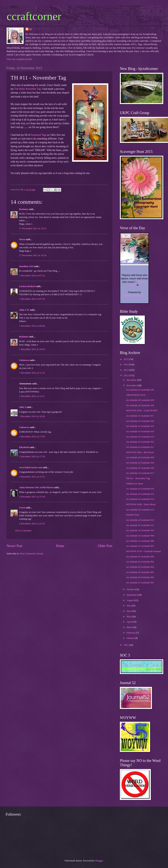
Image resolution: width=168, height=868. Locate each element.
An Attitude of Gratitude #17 (140, 473)
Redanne (24, 209)
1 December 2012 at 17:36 (32, 457)
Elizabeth (24, 447)
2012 (126, 375)
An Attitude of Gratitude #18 (140, 468)
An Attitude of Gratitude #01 (140, 583)
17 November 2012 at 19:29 (33, 255)
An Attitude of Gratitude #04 (140, 567)
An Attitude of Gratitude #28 (140, 405)
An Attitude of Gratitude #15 (140, 494)
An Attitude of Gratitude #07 (140, 546)
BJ (31, 29)
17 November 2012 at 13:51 (33, 228)
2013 (126, 370)
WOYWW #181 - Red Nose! (140, 452)
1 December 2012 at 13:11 (32, 396)
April (129, 622)
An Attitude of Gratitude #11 (140, 525)
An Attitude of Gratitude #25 (140, 426)
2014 (126, 365)
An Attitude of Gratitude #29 (140, 400)
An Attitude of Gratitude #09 (140, 536)
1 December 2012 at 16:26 (32, 416)
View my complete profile (19, 59)
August (130, 600)
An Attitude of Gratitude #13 (140, 510)
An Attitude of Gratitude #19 (140, 463)
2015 (126, 359)
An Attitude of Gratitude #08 (140, 541)
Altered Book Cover (136, 395)
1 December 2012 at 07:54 (32, 299)
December (132, 380)
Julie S (23, 407)
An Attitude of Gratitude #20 (140, 457)
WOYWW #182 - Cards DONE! (142, 411)
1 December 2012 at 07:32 (32, 276)
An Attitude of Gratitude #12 (140, 520)
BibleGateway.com (134, 296)
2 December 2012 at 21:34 (32, 497)
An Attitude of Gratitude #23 (140, 437)
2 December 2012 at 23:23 (32, 524)
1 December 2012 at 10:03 (32, 349)
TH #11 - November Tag (138, 478)
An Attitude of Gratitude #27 (140, 416)
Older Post (105, 546)
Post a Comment (23, 531)
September (132, 595)
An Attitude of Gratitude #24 (140, 431)
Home (60, 546)
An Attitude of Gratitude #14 (140, 499)
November (132, 385)
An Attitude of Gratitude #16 (140, 489)
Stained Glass (133, 515)
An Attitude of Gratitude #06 (140, 557)
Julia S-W (24, 310)
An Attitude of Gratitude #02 (140, 577)
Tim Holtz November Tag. (28, 89)
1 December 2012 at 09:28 (32, 326)
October (131, 589)
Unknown (24, 360)
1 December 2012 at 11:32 (32, 373)
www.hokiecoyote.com (31, 467)
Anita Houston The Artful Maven (36, 487)
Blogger (99, 861)
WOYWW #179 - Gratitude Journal (143, 551)
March (130, 627)
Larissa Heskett (27, 286)
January (131, 638)
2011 (126, 645)
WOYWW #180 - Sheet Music (141, 504)
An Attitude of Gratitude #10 (140, 530)
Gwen (22, 508)
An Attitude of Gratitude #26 (140, 421)
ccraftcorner (34, 16)
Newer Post (15, 546)
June (129, 611)
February (131, 633)
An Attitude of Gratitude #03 (140, 572)
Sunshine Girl (26, 266)
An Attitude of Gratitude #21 (140, 447)
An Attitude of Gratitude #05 (140, 562)
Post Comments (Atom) (32, 554)
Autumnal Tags (39, 135)
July (129, 606)
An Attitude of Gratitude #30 (140, 390)
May (129, 617)
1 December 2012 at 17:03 (32, 437)
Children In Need (134, 484)
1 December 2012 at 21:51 (32, 477)
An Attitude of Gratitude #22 (140, 442)
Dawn (22, 239)
